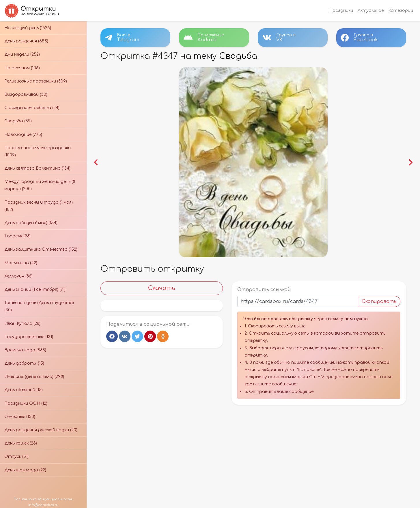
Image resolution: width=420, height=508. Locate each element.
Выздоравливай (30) (26, 94)
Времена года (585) (25, 350)
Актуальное (371, 11)
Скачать (162, 288)
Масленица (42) (21, 263)
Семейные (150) (20, 417)
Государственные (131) (29, 337)
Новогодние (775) (23, 135)
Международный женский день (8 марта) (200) (40, 185)
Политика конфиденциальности (43, 499)
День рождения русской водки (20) (41, 430)
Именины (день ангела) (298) (34, 377)
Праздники (341, 11)
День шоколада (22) (25, 470)
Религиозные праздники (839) (36, 81)
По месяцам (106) (22, 68)
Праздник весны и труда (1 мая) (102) (39, 206)
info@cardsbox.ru (43, 505)
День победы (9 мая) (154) (31, 223)
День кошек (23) (21, 443)
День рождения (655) (26, 41)
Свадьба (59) (18, 121)
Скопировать (379, 301)
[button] (96, 162)
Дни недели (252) (22, 54)
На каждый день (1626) (28, 28)
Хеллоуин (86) (18, 276)
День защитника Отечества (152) (41, 249)
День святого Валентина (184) (37, 168)
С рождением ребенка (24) (32, 108)
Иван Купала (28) (22, 324)
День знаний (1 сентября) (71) (35, 289)
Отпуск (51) (16, 457)
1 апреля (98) (17, 236)
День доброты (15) (24, 363)
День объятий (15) (24, 390)
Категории (401, 11)
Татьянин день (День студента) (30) (39, 306)
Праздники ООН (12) (26, 403)
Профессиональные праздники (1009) (38, 151)
